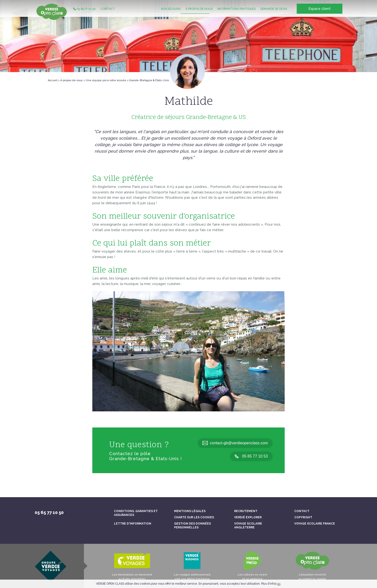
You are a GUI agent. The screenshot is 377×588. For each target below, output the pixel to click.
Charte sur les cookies (194, 517)
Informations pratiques (236, 13)
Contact (108, 13)
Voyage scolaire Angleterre (248, 526)
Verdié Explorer (248, 517)
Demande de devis (274, 13)
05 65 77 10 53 (251, 456)
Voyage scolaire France (315, 524)
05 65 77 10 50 (84, 13)
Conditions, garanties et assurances (136, 513)
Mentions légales (190, 511)
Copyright (303, 517)
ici (279, 584)
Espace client (320, 13)
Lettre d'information (133, 524)
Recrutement (246, 511)
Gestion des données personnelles (192, 526)
